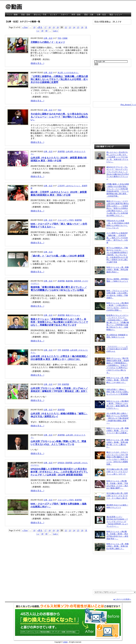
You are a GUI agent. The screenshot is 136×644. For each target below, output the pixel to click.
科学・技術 (76, 15)
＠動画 (65, 642)
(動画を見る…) (37, 63)
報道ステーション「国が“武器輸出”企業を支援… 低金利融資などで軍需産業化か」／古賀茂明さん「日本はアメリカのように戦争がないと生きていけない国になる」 (112, 365)
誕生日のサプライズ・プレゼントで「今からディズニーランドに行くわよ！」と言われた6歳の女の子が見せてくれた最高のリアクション (112, 173)
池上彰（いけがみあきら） (68, 73)
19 (54, 27)
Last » (56, 31)
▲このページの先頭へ (122, 599)
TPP (59, 350)
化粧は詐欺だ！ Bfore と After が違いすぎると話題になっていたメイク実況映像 (111, 393)
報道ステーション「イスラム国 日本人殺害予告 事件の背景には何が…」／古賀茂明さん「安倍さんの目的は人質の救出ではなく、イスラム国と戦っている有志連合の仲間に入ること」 (112, 208)
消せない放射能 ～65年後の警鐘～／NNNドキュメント (111, 282)
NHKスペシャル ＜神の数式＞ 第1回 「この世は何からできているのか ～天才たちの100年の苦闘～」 (111, 306)
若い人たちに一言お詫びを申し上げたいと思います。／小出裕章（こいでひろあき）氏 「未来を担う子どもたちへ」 (111, 157)
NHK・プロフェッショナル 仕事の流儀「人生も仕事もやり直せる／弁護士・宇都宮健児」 (111, 294)
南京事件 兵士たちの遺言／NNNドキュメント (111, 508)
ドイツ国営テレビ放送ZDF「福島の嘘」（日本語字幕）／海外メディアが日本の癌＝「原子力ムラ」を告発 (111, 238)
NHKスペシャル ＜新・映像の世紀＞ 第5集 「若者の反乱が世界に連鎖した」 (111, 547)
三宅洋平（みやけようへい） (69, 186)
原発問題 (61, 151)
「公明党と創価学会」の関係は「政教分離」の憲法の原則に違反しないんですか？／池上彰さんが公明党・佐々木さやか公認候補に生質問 (59, 79)
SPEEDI (61, 463)
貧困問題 (78, 220)
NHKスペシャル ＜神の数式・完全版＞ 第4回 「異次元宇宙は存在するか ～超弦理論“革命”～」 (111, 535)
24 (74, 27)
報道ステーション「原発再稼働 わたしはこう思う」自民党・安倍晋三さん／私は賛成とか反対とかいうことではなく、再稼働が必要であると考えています (59, 322)
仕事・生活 (101, 15)
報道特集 (69, 281)
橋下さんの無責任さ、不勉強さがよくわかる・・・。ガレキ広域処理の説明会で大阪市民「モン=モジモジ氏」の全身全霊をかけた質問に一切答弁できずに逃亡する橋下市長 (111, 255)
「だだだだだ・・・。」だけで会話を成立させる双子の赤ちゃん (111, 350)
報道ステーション (73, 315)
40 (46, 31)
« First (25, 27)
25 (78, 27)
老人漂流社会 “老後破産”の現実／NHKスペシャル (111, 338)
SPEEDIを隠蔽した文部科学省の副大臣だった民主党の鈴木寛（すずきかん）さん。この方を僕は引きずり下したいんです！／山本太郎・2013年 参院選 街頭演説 (59, 472)
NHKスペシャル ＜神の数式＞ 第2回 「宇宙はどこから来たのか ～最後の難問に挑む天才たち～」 (111, 405)
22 (66, 27)
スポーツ (64, 15)
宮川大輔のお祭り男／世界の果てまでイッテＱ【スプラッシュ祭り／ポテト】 (111, 472)
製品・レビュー (116, 15)
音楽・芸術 (26, 15)
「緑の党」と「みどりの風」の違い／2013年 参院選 (57, 256)
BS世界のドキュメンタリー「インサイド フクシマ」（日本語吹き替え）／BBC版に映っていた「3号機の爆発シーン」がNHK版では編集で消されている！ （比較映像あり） (112, 322)
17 (45, 27)
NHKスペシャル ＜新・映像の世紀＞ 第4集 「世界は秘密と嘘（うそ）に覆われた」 (111, 443)
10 (34, 27)
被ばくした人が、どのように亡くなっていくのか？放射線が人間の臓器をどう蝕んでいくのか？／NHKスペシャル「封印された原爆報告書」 (111, 458)
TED (59, 38)
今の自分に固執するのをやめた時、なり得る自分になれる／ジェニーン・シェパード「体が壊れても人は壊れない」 (59, 117)
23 (70, 27)
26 (82, 27)
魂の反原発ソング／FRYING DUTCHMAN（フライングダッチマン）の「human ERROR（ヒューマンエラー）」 (111, 521)
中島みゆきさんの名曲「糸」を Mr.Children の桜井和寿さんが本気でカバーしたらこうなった (112, 224)
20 (58, 27)
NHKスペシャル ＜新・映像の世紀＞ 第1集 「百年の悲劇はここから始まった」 (111, 381)
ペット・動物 (12, 15)
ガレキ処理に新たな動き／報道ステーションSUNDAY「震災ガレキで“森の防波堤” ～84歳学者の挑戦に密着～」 (112, 418)
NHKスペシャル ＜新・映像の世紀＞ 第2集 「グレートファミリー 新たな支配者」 (111, 431)
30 (42, 31)
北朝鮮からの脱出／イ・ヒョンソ (48, 42)
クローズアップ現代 (66, 220)
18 (49, 27)
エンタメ (54, 15)
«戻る (40, 27)
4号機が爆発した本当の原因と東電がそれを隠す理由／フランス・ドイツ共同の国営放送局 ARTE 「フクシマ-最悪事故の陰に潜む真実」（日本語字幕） (112, 190)
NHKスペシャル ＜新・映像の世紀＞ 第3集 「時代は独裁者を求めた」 (111, 270)
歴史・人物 (89, 15)
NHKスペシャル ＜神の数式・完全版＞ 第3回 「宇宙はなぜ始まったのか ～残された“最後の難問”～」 (111, 484)
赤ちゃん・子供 (40, 15)
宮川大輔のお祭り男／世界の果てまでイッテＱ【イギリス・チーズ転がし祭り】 (111, 496)
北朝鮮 (65, 38)
